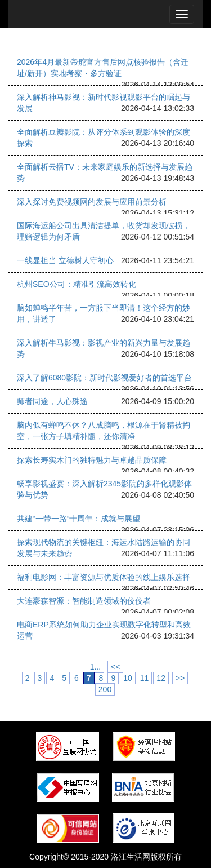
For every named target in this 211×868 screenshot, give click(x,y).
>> (180, 678)
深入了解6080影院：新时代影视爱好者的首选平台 (104, 378)
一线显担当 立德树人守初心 (65, 260)
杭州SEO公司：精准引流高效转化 (77, 284)
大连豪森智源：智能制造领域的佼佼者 (84, 601)
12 (161, 678)
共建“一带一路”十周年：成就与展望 (78, 519)
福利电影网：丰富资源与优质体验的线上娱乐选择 (104, 577)
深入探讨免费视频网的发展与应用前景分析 (92, 202)
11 (145, 678)
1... (95, 667)
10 (128, 678)
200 (105, 689)
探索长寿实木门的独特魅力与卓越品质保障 (92, 460)
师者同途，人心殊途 (52, 401)
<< (115, 667)
